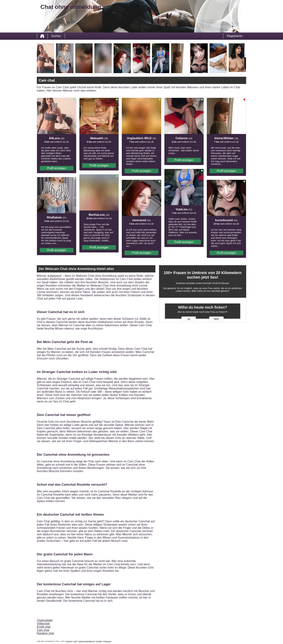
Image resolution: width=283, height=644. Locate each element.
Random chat (45, 633)
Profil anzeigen (57, 168)
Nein (216, 319)
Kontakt (99, 641)
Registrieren (235, 36)
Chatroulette (45, 620)
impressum (107, 641)
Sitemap (69, 641)
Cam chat (43, 630)
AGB (75, 641)
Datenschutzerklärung (87, 641)
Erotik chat (44, 627)
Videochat (43, 624)
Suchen (56, 36)
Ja (189, 319)
